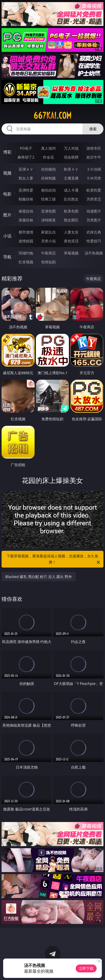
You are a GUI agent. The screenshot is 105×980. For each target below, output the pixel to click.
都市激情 (26, 232)
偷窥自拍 (26, 211)
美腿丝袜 (26, 220)
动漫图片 (94, 211)
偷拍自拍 (48, 190)
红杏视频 (26, 262)
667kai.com (52, 116)
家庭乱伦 (48, 232)
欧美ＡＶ (71, 169)
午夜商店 (48, 253)
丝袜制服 (48, 178)
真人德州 (48, 148)
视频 (7, 173)
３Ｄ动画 (94, 169)
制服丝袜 (26, 199)
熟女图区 (71, 220)
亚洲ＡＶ (26, 169)
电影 (7, 194)
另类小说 (48, 241)
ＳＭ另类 (94, 178)
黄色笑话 (71, 241)
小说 (7, 236)
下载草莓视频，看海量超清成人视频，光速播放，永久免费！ (54, 559)
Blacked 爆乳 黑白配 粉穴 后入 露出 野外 (39, 577)
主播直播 (71, 178)
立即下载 (86, 968)
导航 (7, 257)
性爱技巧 (94, 241)
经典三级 (48, 199)
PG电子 (26, 148)
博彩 (7, 152)
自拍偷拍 (48, 169)
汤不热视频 (94, 253)
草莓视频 (71, 253)
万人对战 (71, 148)
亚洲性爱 (26, 190)
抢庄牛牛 (94, 157)
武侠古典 (94, 232)
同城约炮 (26, 253)
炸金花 (48, 157)
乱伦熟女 (71, 199)
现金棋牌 (71, 157)
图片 (7, 215)
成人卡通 (71, 190)
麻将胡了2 (26, 157)
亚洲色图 (48, 211)
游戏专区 (94, 148)
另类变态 (94, 199)
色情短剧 (48, 262)
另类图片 (94, 220)
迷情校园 (26, 241)
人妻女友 (71, 232)
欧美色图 (71, 211)
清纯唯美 (48, 220)
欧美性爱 (94, 190)
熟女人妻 (26, 178)
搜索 (93, 129)
